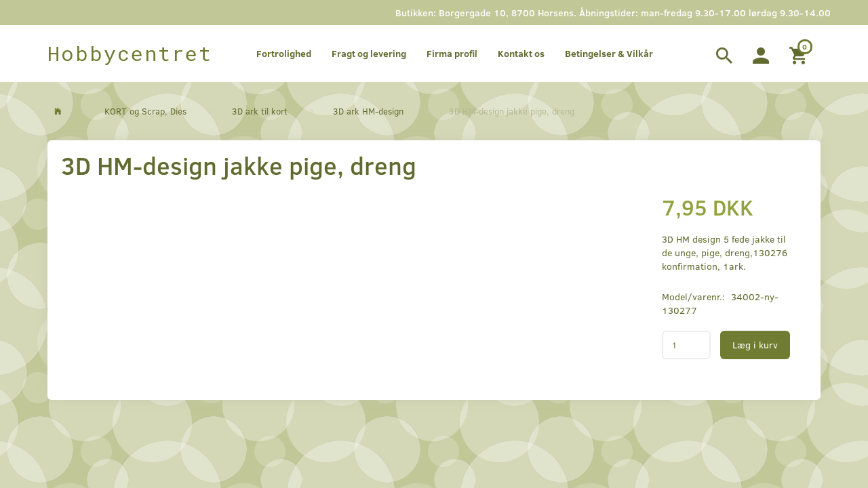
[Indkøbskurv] (800, 54)
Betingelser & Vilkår (609, 53)
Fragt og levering (369, 53)
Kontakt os (521, 53)
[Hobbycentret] (130, 54)
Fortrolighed (284, 53)
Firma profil (452, 53)
